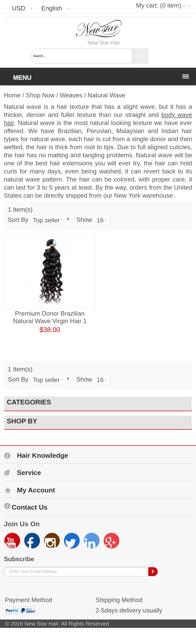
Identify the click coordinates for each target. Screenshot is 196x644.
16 (100, 220)
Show (84, 220)
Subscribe (19, 559)
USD (19, 8)
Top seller (46, 220)
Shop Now (40, 95)
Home (12, 95)
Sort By (18, 220)
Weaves (71, 95)
